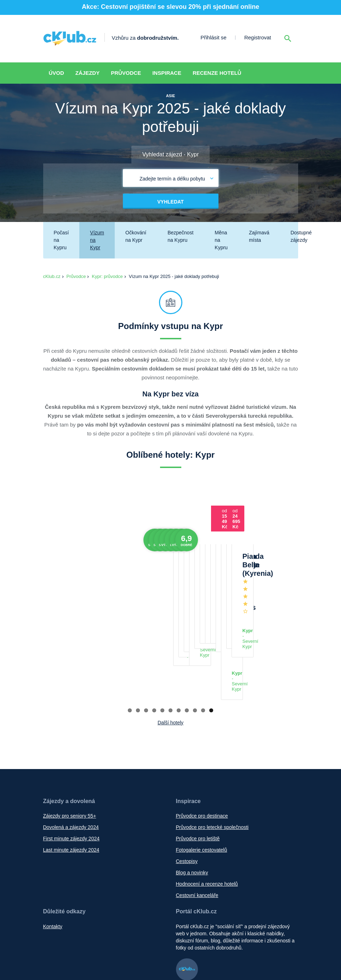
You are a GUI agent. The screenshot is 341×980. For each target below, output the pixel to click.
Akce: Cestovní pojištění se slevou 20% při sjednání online (170, 7)
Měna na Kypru (221, 240)
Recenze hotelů (217, 73)
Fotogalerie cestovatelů (202, 761)
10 (203, 622)
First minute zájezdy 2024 (72, 750)
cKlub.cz (52, 276)
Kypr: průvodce (107, 276)
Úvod (56, 73)
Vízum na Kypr (97, 240)
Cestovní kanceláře (197, 807)
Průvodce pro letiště (198, 750)
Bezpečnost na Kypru (180, 236)
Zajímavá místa (259, 236)
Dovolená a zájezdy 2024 (71, 739)
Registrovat (258, 37)
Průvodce (126, 73)
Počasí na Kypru (61, 240)
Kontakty (53, 838)
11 (211, 622)
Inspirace (167, 73)
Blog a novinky (192, 784)
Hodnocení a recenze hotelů (207, 795)
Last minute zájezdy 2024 (71, 761)
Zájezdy (87, 73)
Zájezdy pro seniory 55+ (70, 727)
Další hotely (170, 634)
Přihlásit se (213, 37)
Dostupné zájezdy (301, 236)
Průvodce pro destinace (202, 727)
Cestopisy (187, 773)
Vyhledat (170, 202)
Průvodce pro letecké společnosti (212, 739)
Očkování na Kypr (136, 236)
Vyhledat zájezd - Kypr (170, 154)
